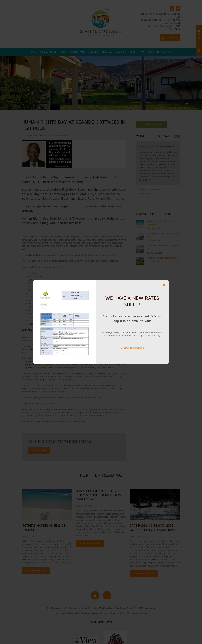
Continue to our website (132, 348)
